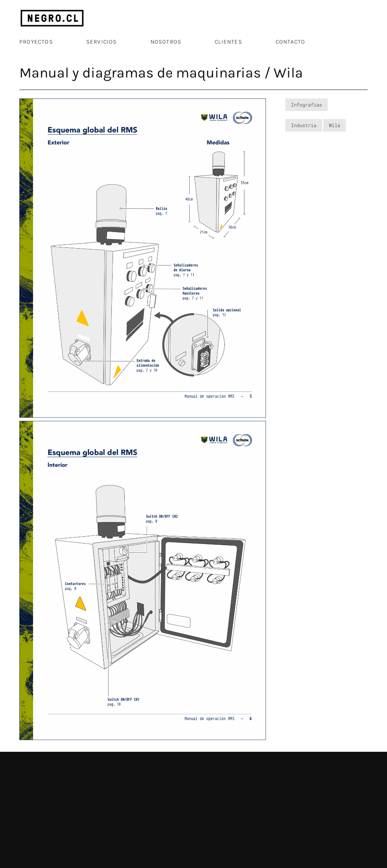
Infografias (306, 105)
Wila (335, 125)
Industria (304, 125)
